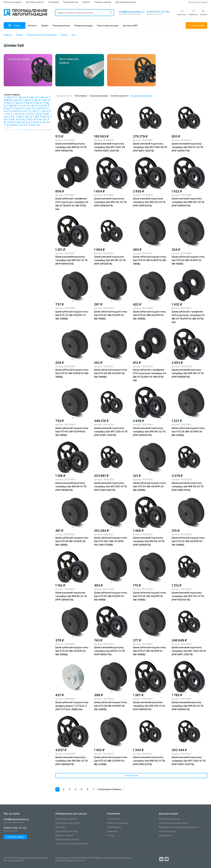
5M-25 (18, 103)
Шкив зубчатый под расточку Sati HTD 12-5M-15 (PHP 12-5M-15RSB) (72, 373)
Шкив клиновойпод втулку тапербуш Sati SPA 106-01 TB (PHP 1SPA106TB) (149, 706)
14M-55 (43, 97)
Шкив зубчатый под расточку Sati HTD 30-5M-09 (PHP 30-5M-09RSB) (149, 315)
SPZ (22, 120)
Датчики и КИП (130, 26)
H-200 (27, 108)
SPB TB (44, 117)
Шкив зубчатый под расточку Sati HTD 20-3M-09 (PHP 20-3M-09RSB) (188, 541)
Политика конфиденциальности (72, 844)
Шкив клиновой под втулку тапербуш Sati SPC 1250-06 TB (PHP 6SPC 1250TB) (189, 651)
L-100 (26, 114)
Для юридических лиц (126, 2)
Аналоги (86, 2)
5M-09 (46, 100)
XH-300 (20, 122)
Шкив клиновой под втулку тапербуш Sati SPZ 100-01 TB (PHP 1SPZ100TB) (188, 596)
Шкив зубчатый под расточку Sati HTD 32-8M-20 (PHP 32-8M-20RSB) (111, 761)
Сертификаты (114, 827)
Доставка (60, 827)
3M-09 (27, 100)
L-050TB (43, 111)
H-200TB (38, 108)
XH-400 (45, 122)
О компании (53, 2)
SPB (36, 117)
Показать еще (131, 775)
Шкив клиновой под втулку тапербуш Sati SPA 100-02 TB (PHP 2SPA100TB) (110, 202)
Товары (14, 26)
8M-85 (12, 106)
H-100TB (41, 106)
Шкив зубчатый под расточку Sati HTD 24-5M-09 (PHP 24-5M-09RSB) (149, 486)
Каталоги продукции (169, 819)
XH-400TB (10, 125)
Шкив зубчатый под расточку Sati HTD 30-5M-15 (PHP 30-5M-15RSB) (111, 596)
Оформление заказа (66, 819)
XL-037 (23, 125)
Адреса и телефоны (117, 823)
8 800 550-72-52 (158, 12)
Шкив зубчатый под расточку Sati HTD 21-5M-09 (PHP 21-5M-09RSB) (149, 651)
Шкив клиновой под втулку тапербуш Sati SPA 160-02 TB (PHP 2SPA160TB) (149, 432)
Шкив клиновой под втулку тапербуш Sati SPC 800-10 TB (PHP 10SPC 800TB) (110, 486)
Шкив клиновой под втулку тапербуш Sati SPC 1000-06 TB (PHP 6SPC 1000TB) (110, 147)
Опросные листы (167, 831)
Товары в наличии (103, 2)
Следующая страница (110, 789)
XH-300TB (32, 122)
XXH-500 (34, 125)
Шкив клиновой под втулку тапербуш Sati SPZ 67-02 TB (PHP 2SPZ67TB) (187, 147)
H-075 (22, 106)
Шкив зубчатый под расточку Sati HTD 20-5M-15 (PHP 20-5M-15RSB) (111, 315)
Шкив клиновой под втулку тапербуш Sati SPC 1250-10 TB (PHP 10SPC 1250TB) (111, 432)
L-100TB (36, 114)
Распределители (61, 26)
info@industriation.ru (132, 12)
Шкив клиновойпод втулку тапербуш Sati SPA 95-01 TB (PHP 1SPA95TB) (71, 486)
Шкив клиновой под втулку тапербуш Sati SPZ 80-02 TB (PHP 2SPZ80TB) (110, 260)
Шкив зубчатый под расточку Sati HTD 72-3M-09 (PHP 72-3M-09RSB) (72, 315)
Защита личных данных (67, 839)
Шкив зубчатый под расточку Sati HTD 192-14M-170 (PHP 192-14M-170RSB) (111, 541)
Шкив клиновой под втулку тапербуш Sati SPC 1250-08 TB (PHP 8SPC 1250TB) (150, 147)
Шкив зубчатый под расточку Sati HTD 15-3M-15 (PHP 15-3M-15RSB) (150, 260)
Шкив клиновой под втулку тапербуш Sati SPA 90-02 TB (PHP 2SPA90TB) (71, 596)
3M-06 (17, 100)
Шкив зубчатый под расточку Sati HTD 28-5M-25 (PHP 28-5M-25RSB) (72, 541)
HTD (24, 111)
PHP (12, 117)
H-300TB (14, 111)
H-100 (31, 106)
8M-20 (28, 103)
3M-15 (36, 100)
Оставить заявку (197, 25)
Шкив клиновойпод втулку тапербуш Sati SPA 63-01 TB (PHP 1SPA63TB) (71, 147)
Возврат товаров (64, 835)
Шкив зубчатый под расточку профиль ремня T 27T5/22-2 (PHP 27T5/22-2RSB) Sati (72, 706)
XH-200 (41, 120)
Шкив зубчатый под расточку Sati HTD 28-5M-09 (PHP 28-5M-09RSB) (111, 706)
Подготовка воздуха (108, 26)
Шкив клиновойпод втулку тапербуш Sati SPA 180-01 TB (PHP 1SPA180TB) (188, 373)
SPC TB (13, 120)
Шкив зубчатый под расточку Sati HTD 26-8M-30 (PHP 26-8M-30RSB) (188, 432)
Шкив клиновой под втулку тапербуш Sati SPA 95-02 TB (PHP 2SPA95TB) (149, 541)
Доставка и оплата (35, 2)
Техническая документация (173, 823)
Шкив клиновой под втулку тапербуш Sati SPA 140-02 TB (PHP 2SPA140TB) (149, 202)
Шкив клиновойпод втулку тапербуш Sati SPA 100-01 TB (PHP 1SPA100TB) (71, 260)
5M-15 (8, 103)
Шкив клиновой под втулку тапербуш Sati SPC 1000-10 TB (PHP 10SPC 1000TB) (188, 761)
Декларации (165, 835)
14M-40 (32, 97)
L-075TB (16, 114)
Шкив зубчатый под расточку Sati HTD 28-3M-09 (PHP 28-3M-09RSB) (111, 373)
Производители (71, 2)
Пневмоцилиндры (84, 26)
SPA (19, 117)
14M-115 (9, 97)
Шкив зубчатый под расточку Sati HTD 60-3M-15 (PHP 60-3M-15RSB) (72, 432)
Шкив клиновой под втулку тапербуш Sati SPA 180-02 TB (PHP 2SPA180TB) (71, 761)
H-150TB (16, 108)
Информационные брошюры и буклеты (179, 827)
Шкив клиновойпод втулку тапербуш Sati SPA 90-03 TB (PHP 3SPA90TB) (187, 706)
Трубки (45, 26)
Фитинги (32, 26)
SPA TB (27, 117)
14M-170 (21, 97)
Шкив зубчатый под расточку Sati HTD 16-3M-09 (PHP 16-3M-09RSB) (149, 596)
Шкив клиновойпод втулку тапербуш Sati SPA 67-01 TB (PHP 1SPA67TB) (109, 651)
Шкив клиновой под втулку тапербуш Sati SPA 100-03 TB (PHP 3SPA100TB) (188, 202)
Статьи (111, 835)
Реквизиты (112, 831)
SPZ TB (31, 120)
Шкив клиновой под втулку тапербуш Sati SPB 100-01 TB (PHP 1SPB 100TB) (149, 761)
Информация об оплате (68, 823)
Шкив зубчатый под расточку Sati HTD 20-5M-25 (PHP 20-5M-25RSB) (72, 651)
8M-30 (38, 103)
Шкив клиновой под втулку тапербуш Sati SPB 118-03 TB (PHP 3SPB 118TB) (187, 486)
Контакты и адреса (13, 2)
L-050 (32, 111)
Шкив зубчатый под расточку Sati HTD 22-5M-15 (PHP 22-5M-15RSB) (188, 260)
